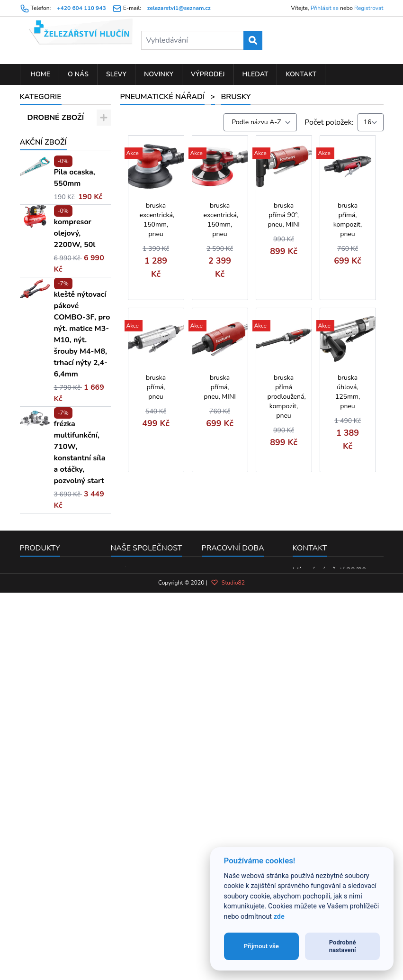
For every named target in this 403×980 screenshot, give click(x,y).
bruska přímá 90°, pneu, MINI (284, 215)
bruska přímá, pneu (156, 387)
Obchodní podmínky (145, 864)
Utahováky (57, 266)
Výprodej (208, 74)
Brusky (51, 249)
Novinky (159, 74)
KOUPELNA (48, 382)
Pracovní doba (233, 829)
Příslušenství (61, 232)
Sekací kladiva (63, 315)
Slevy (116, 74)
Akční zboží (43, 423)
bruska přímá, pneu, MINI (220, 387)
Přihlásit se (325, 8)
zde (279, 917)
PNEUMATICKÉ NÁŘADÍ (54, 212)
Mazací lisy (58, 365)
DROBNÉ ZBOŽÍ (56, 118)
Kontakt (301, 74)
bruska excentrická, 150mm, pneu (157, 220)
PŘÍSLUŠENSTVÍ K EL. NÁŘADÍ (60, 155)
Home (40, 74)
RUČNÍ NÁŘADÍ (55, 134)
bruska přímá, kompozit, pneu (348, 220)
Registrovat (369, 8)
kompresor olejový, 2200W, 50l (75, 514)
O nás (78, 74)
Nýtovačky (57, 299)
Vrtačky (52, 332)
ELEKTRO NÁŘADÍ (60, 175)
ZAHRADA (46, 192)
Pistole (51, 282)
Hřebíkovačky (62, 348)
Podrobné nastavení (343, 946)
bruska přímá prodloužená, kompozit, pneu (287, 397)
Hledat (255, 74)
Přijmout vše (261, 946)
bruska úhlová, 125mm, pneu (348, 392)
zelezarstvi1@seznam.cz (179, 8)
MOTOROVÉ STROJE (49, 402)
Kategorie (41, 97)
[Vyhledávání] (202, 40)
